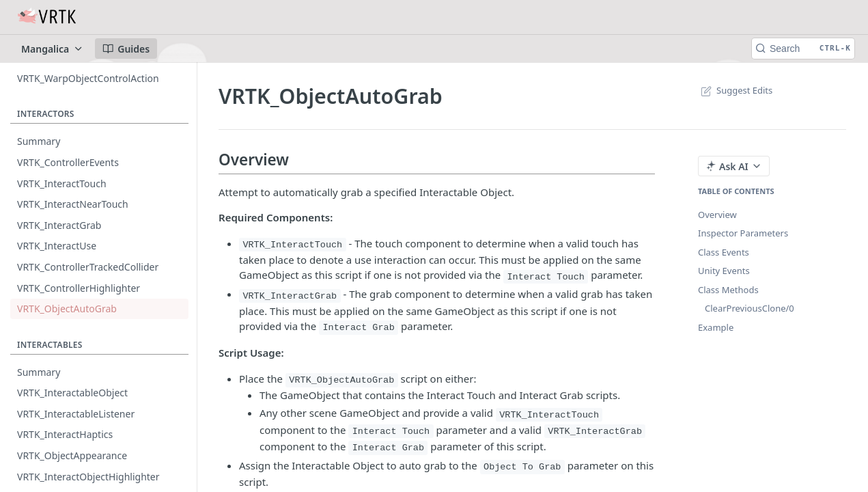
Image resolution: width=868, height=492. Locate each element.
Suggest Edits (735, 90)
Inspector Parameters (743, 233)
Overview (717, 215)
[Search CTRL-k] (803, 49)
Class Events (724, 252)
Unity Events (724, 271)
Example (716, 327)
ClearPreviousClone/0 (750, 308)
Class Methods (728, 290)
